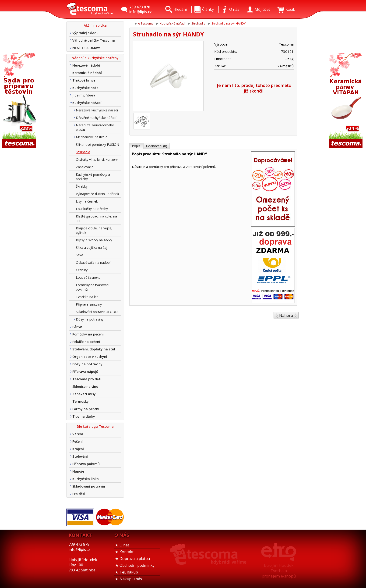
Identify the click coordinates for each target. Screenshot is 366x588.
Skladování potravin (89, 486)
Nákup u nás (131, 579)
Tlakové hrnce (84, 80)
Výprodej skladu (85, 33)
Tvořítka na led (87, 297)
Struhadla (83, 152)
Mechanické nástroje (92, 137)
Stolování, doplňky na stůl (94, 349)
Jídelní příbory (84, 95)
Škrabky (82, 186)
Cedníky (82, 270)
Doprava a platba (135, 559)
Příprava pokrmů (86, 464)
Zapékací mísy (84, 394)
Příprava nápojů (85, 372)
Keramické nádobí (87, 73)
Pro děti (79, 494)
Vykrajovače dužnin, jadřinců (97, 194)
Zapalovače (85, 167)
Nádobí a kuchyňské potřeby (95, 58)
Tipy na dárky (84, 416)
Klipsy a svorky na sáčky (94, 240)
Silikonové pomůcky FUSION (97, 144)
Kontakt (127, 552)
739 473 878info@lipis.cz (141, 9)
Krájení (78, 449)
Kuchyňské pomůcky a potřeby (93, 177)
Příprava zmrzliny (89, 304)
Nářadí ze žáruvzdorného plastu (95, 127)
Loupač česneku (88, 277)
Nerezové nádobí (86, 65)
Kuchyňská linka (86, 479)
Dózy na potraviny (90, 319)
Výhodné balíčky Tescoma (94, 40)
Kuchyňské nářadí (87, 103)
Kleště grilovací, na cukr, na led (96, 218)
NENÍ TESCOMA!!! (86, 48)
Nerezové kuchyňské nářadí (97, 110)
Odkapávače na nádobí (93, 262)
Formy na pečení (86, 409)
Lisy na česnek (87, 201)
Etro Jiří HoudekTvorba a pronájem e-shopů (279, 571)
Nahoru (286, 315)
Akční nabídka (95, 25)
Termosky (81, 401)
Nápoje (78, 471)
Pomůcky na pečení (88, 334)
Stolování (80, 456)
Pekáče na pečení (86, 342)
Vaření (78, 434)
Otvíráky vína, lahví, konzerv (97, 159)
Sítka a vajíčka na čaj (91, 248)
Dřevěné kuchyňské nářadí (96, 118)
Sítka (79, 255)
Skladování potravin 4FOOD (97, 312)
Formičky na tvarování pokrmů (93, 287)
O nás (125, 545)
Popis (136, 146)
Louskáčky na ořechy (92, 209)
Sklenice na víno (85, 387)
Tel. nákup (129, 572)
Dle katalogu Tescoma (95, 426)
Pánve (77, 327)
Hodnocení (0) (157, 146)
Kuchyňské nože (85, 88)
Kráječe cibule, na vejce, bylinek (94, 230)
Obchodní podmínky (137, 565)
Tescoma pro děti (87, 379)
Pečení (77, 441)
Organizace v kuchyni (90, 357)
